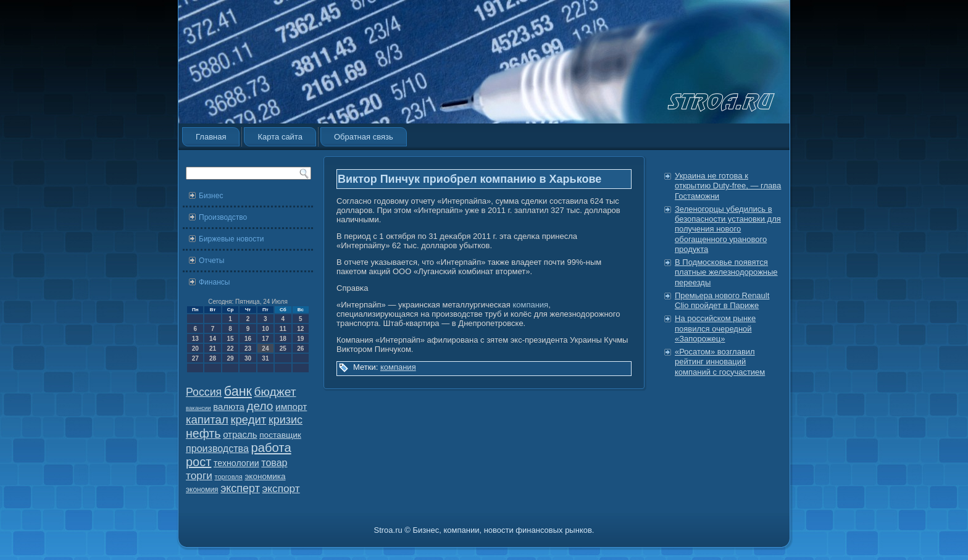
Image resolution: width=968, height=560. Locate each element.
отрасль (240, 434)
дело (260, 406)
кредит (248, 420)
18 (283, 339)
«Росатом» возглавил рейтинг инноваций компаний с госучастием (720, 362)
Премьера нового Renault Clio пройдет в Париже (722, 300)
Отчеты (211, 261)
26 (300, 349)
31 (265, 358)
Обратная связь (364, 137)
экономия (202, 490)
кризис (286, 420)
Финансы (214, 282)
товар (274, 463)
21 (213, 349)
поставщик (280, 435)
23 (248, 349)
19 (300, 339)
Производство (223, 217)
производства (217, 448)
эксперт (240, 488)
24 (265, 349)
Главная (211, 137)
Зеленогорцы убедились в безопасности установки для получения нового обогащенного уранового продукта (728, 229)
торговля (228, 477)
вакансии (198, 408)
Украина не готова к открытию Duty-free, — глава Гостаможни (728, 186)
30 (248, 358)
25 (283, 349)
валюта (229, 407)
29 (230, 358)
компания (530, 305)
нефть (203, 433)
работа (271, 448)
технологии (236, 463)
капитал (207, 420)
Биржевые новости (231, 239)
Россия (204, 392)
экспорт (281, 488)
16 (248, 339)
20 (195, 349)
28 (213, 358)
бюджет (275, 392)
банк (238, 391)
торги (199, 475)
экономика (265, 476)
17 (265, 339)
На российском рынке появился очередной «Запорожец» (715, 328)
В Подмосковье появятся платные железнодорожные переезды (726, 272)
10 (265, 329)
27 (195, 358)
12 (300, 329)
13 (195, 339)
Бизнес (211, 196)
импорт (291, 407)
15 (230, 339)
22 (230, 349)
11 (283, 329)
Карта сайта (280, 137)
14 (213, 339)
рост (198, 462)
